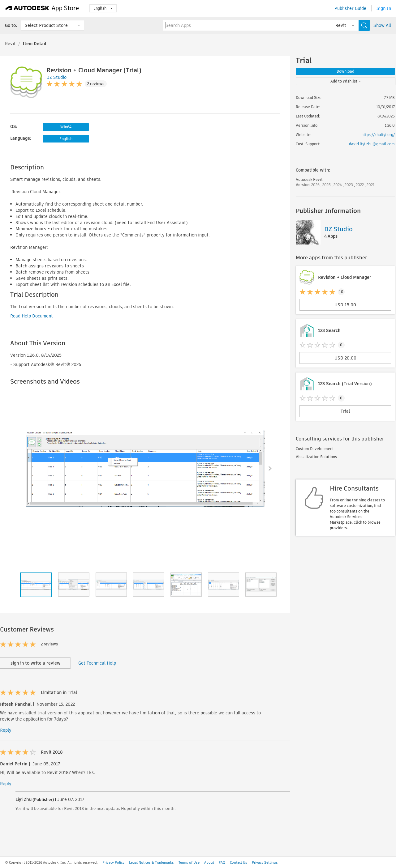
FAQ (222, 862)
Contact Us (239, 862)
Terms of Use (189, 862)
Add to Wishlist (346, 81)
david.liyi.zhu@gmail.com (372, 144)
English (103, 8)
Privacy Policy (113, 862)
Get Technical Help (97, 663)
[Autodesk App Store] (42, 8)
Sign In (384, 8)
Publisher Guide (350, 8)
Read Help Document (32, 316)
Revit (10, 44)
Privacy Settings (265, 862)
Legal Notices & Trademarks (151, 862)
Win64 (66, 127)
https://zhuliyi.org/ (378, 135)
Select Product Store (46, 25)
